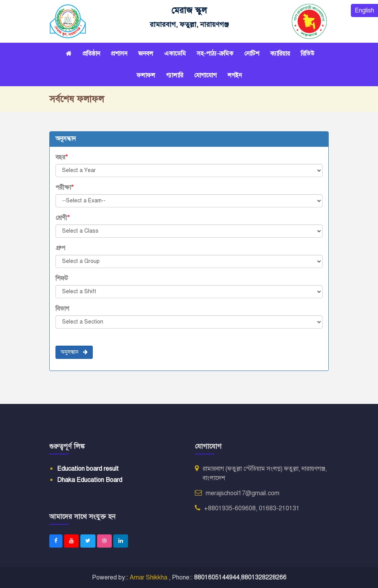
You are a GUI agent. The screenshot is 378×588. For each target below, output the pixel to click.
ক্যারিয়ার (280, 54)
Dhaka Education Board (90, 480)
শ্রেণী (63, 218)
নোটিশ (252, 54)
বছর (62, 157)
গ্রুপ (60, 248)
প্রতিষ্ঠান (91, 54)
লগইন (235, 75)
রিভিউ (308, 54)
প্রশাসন (119, 54)
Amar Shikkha (149, 578)
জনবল (146, 54)
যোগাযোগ (205, 75)
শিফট (62, 278)
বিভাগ (62, 309)
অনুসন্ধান (74, 352)
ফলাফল (146, 75)
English (364, 10)
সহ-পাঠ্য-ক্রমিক (215, 54)
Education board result (88, 469)
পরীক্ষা (65, 188)
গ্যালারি (175, 75)
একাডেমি (175, 54)
